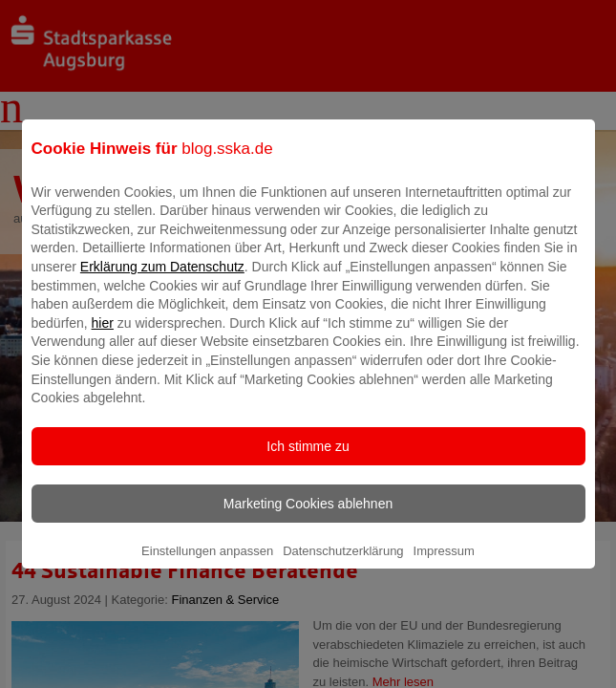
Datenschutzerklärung (343, 564)
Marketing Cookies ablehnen (308, 517)
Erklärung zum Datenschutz (162, 280)
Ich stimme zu (308, 460)
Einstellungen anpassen (207, 564)
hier (103, 336)
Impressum (444, 564)
